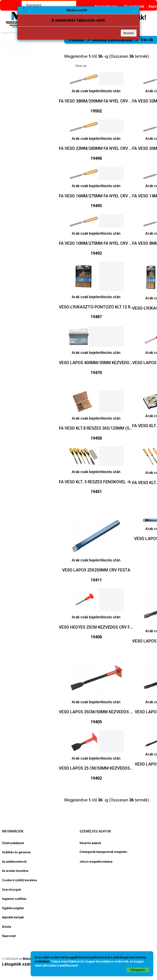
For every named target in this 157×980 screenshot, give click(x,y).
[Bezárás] (135, 10)
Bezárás (129, 33)
